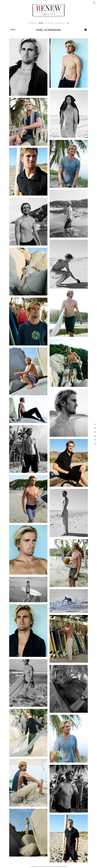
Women (33, 23)
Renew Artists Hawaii (48, 11)
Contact (60, 23)
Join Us (49, 23)
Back (13, 30)
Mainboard (63, 866)
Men (41, 23)
